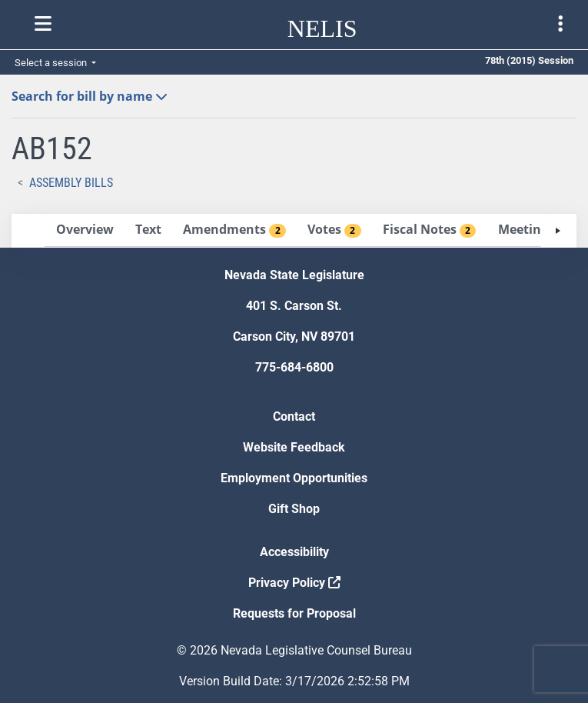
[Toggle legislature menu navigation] (560, 24)
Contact (294, 416)
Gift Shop (294, 509)
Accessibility (294, 552)
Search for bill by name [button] (90, 96)
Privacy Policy (294, 583)
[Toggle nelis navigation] (43, 24)
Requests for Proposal (294, 613)
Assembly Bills (71, 183)
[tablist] (294, 231)
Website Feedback (294, 447)
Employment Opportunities (294, 478)
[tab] (85, 230)
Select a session (52, 63)
